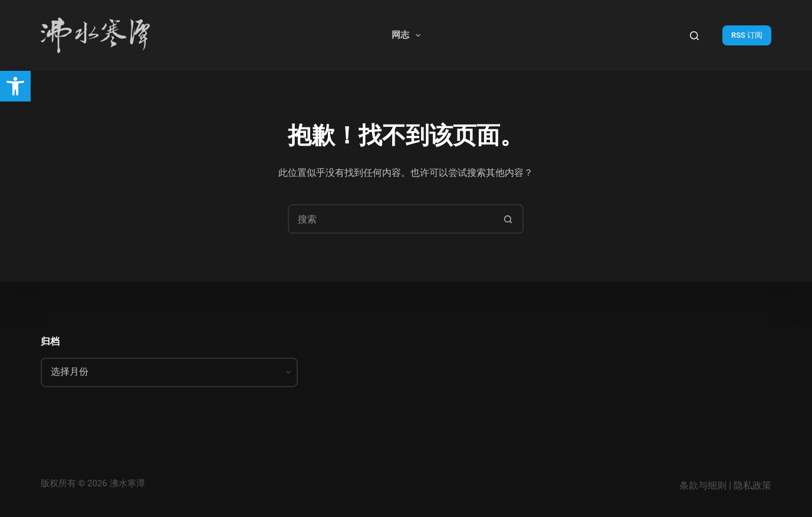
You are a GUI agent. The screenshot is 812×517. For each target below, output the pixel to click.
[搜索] (694, 36)
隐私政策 (752, 485)
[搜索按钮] (508, 219)
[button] (15, 86)
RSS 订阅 (747, 35)
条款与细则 (703, 485)
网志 (408, 35)
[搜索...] (391, 219)
